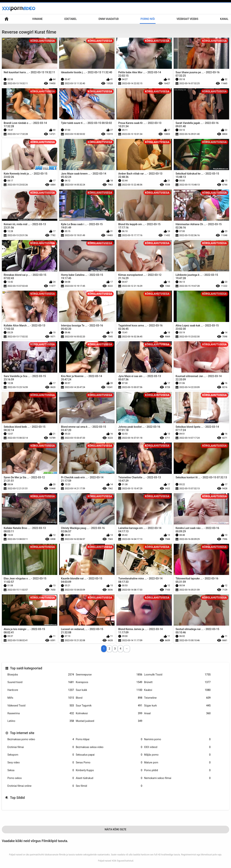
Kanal (224, 19)
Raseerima (41, 713)
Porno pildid (177, 770)
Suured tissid (41, 682)
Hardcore (41, 690)
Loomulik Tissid (177, 675)
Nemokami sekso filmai (177, 778)
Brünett (177, 682)
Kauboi (177, 690)
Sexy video (41, 763)
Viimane (37, 19)
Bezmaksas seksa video (109, 747)
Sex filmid (109, 786)
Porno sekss (41, 778)
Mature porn (177, 763)
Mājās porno (177, 755)
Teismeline (177, 698)
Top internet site (22, 733)
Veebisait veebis (187, 19)
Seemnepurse (109, 675)
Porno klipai (109, 739)
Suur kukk (109, 690)
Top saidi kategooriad (26, 668)
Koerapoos (109, 682)
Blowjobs (41, 675)
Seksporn (41, 755)
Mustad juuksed (109, 721)
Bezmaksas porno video (41, 739)
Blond (109, 698)
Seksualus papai (109, 755)
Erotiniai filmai (41, 747)
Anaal (177, 713)
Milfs (41, 698)
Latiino (41, 721)
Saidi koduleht (6, 19)
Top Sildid (17, 798)
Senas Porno (109, 763)
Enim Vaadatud (109, 19)
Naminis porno (177, 739)
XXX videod (177, 747)
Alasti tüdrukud (109, 778)
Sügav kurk (177, 706)
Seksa (41, 770)
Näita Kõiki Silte (115, 829)
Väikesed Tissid (41, 706)
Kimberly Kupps (109, 770)
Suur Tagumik (109, 706)
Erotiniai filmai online (41, 786)
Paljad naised (105, 861)
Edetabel (71, 19)
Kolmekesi (109, 713)
